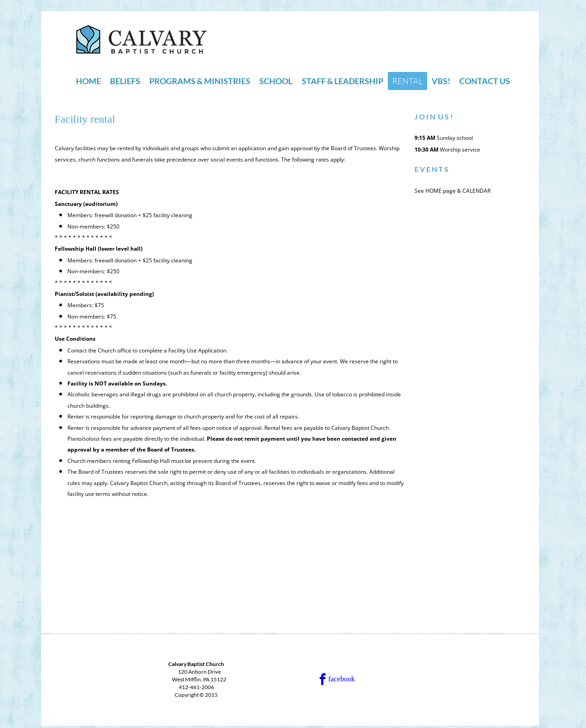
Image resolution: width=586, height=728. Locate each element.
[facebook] (342, 679)
